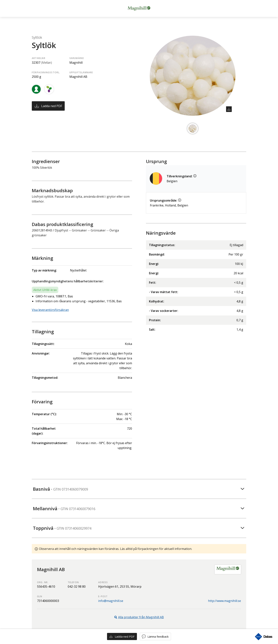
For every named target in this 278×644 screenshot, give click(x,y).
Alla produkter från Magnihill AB (141, 617)
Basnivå (60, 489)
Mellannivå (64, 508)
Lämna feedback (158, 636)
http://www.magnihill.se (224, 601)
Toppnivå (62, 528)
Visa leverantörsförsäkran (50, 310)
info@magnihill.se (111, 601)
